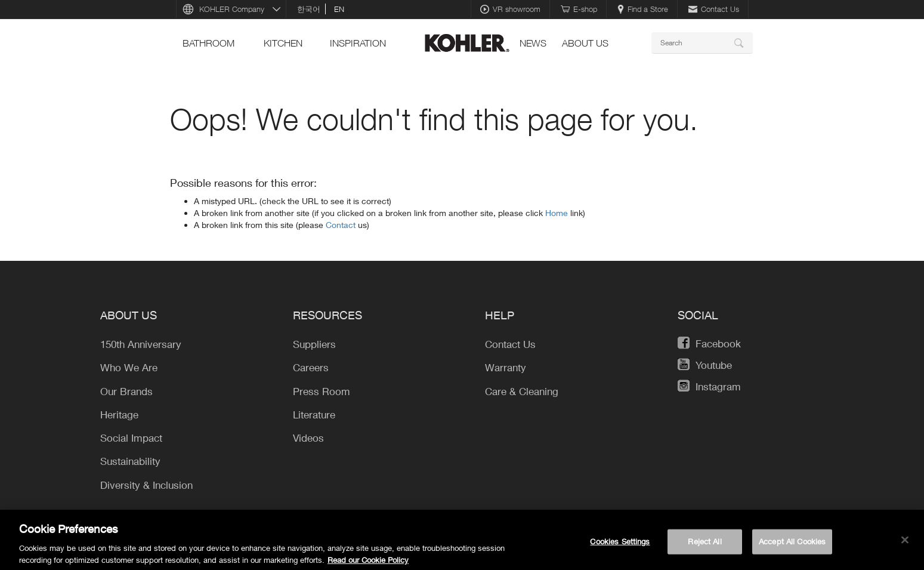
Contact (342, 225)
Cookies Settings (620, 546)
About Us (585, 43)
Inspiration (358, 43)
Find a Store (643, 9)
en (339, 9)
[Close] (905, 545)
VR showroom (510, 9)
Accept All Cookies (792, 546)
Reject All (704, 546)
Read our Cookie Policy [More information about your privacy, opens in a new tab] (368, 565)
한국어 (309, 9)
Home (558, 213)
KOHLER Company (232, 9)
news (533, 43)
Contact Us (714, 9)
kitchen (283, 43)
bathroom (208, 43)
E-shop (579, 9)
